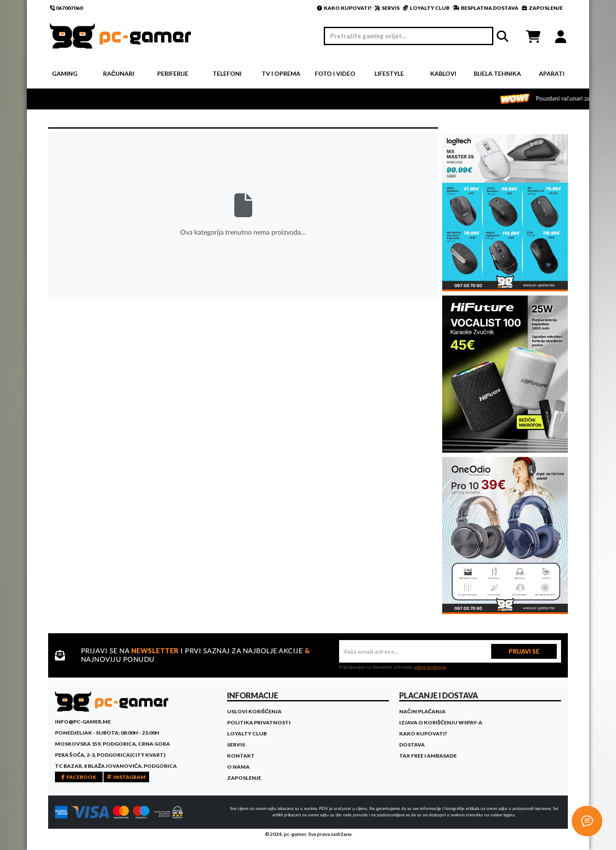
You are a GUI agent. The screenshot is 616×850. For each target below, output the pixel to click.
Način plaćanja (422, 711)
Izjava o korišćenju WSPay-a (441, 722)
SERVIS (387, 8)
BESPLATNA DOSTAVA (486, 8)
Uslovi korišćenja (254, 711)
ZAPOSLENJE (542, 8)
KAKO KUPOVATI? (344, 8)
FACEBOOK (79, 777)
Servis (236, 745)
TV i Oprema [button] (281, 73)
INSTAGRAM (126, 777)
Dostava (412, 745)
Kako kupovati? (423, 734)
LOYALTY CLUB (426, 8)
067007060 (66, 8)
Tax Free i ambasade (428, 756)
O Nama (238, 767)
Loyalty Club (247, 734)
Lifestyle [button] (389, 73)
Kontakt (241, 756)
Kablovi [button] (443, 73)
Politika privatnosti (259, 722)
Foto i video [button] (335, 73)
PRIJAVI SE (524, 651)
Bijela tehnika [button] (497, 73)
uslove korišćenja (430, 667)
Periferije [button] (173, 73)
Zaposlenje (244, 778)
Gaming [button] (65, 73)
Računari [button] (119, 73)
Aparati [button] (552, 73)
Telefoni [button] (227, 73)
